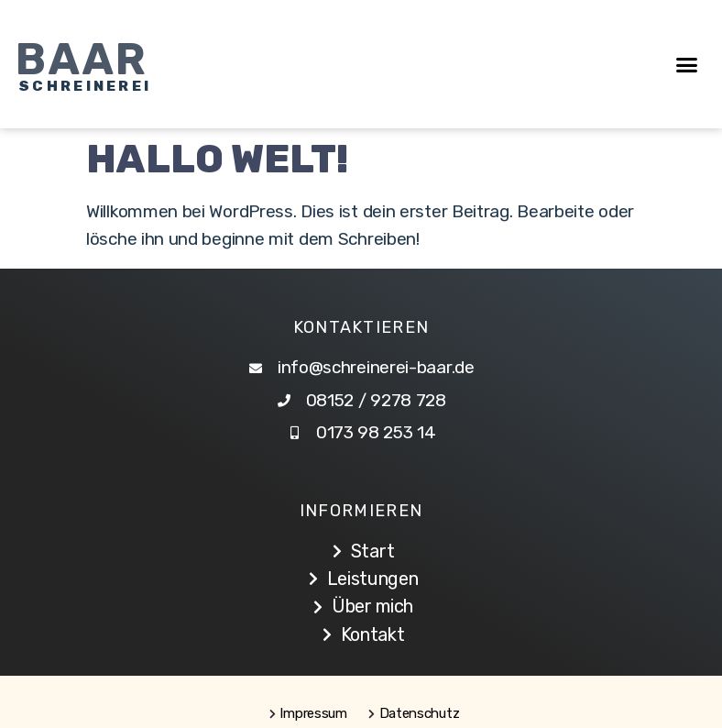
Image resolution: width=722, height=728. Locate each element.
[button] (687, 64)
